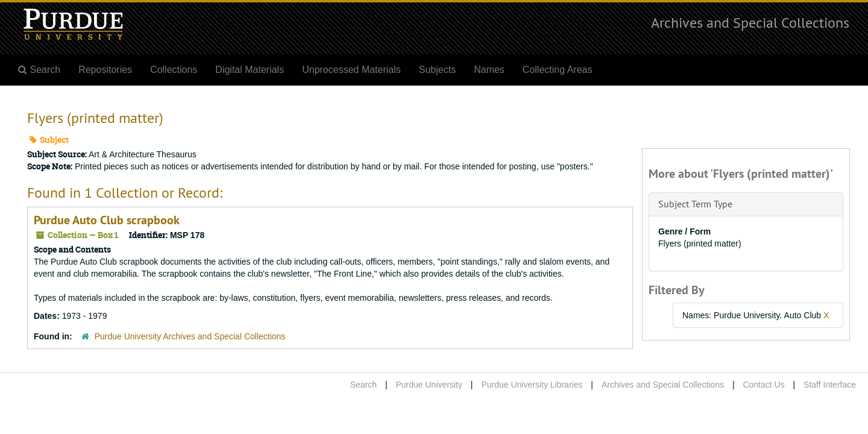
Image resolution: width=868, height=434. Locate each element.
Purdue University (429, 385)
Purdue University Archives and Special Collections (190, 336)
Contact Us (763, 385)
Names (489, 70)
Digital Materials (250, 70)
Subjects (437, 70)
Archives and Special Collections (750, 22)
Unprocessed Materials (351, 70)
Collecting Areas (558, 70)
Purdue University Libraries (532, 385)
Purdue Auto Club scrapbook (107, 220)
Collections (174, 70)
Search (363, 385)
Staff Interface (830, 385)
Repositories (105, 70)
